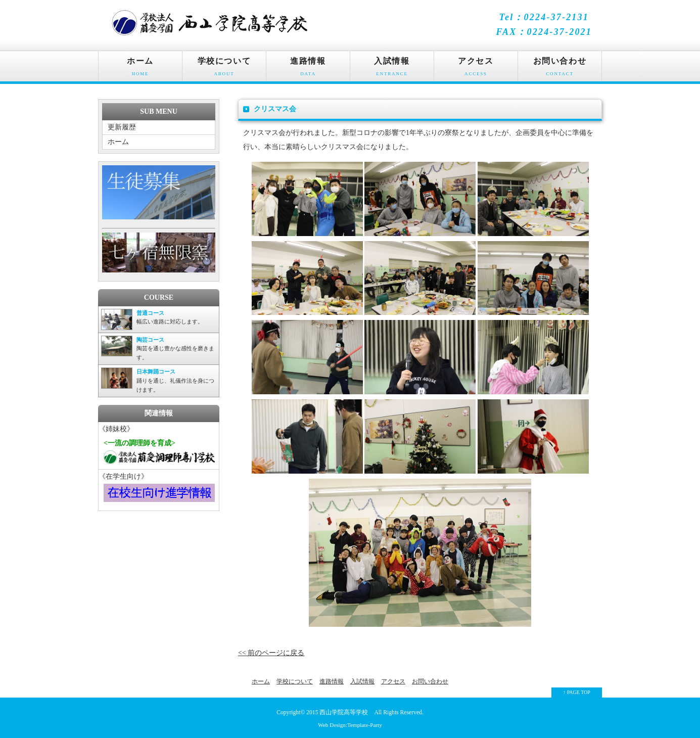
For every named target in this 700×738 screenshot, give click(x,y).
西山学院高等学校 (344, 712)
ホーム (140, 69)
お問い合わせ (560, 69)
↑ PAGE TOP (577, 692)
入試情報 (392, 69)
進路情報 (308, 69)
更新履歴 (122, 127)
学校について (224, 69)
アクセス (476, 69)
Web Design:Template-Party (350, 725)
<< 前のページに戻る (271, 653)
